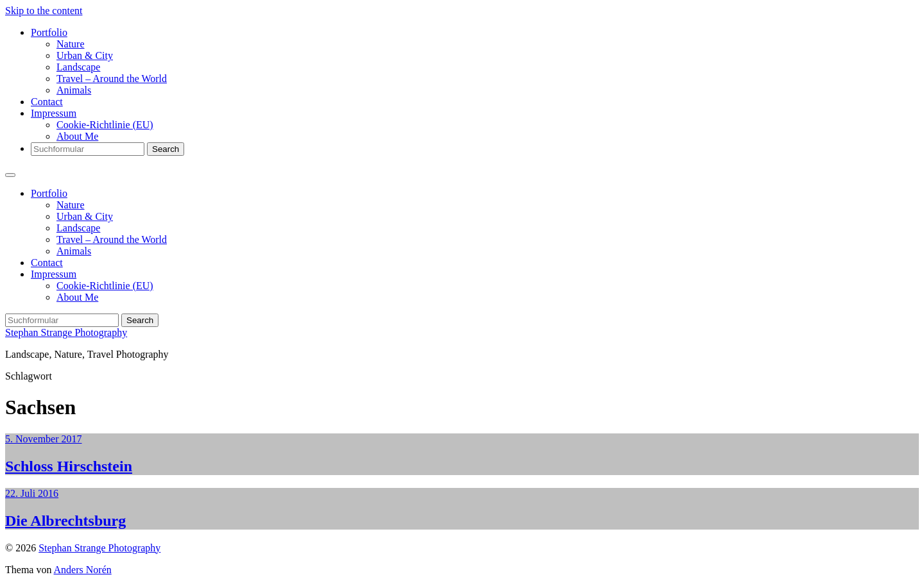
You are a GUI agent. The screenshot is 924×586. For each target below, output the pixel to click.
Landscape (78, 67)
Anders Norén (83, 570)
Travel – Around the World (112, 79)
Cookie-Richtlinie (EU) (105, 125)
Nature (71, 44)
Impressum (54, 113)
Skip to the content (44, 11)
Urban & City (85, 55)
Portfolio (49, 32)
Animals (74, 90)
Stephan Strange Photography (66, 332)
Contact (47, 102)
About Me (77, 136)
